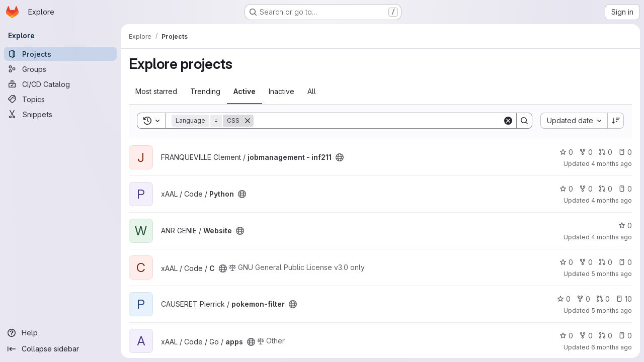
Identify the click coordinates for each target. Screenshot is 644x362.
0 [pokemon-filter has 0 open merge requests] (603, 299)
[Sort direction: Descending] (616, 121)
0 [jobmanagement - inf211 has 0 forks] (586, 152)
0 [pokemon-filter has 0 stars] (564, 299)
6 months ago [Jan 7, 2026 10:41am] (612, 347)
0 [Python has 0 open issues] (625, 189)
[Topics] (60, 99)
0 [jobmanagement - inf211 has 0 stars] (566, 152)
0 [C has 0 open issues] (625, 262)
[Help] (60, 333)
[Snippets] (60, 114)
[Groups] (60, 69)
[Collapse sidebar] (60, 349)
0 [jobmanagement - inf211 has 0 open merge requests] (606, 152)
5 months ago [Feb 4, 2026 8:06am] (612, 310)
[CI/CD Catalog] (60, 84)
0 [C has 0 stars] (566, 262)
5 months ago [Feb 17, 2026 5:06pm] (612, 274)
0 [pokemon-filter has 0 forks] (583, 299)
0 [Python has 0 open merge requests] (606, 189)
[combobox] (574, 121)
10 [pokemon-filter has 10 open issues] (624, 299)
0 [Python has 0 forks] (586, 189)
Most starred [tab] (156, 91)
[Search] (378, 121)
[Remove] (248, 121)
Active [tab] (245, 91)
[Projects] (60, 54)
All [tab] (312, 91)
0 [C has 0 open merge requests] (606, 262)
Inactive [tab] (281, 91)
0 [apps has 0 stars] (566, 336)
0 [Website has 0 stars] (625, 225)
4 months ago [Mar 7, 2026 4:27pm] (612, 200)
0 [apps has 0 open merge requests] (606, 336)
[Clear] (508, 121)
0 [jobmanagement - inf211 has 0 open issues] (625, 152)
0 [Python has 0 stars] (566, 189)
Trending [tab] (205, 91)
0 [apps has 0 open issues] (625, 336)
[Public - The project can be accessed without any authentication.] (340, 157)
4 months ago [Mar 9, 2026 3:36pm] (612, 164)
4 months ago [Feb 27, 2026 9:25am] (612, 237)
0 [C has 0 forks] (586, 262)
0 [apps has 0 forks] (586, 336)
